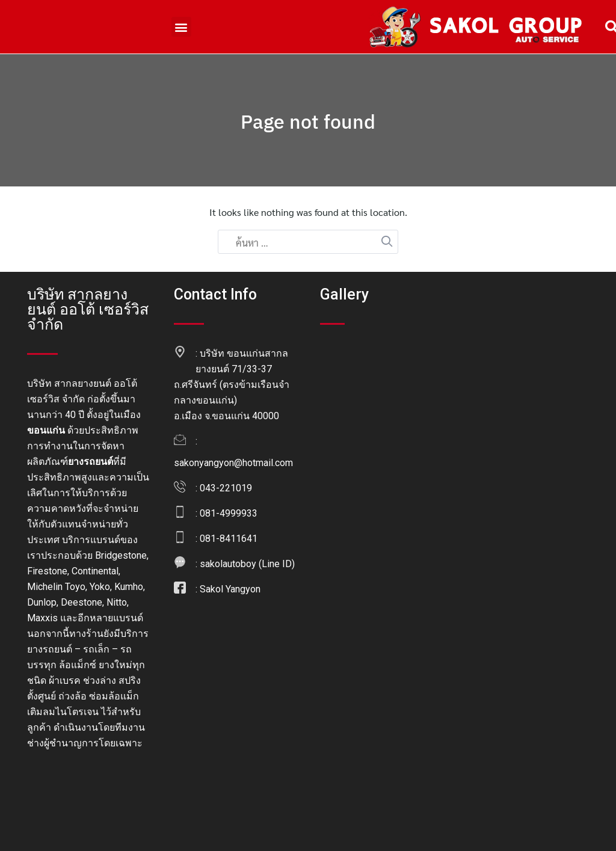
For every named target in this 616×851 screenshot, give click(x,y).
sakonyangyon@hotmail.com (233, 463)
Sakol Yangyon (230, 589)
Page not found (308, 121)
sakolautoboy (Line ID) (247, 564)
